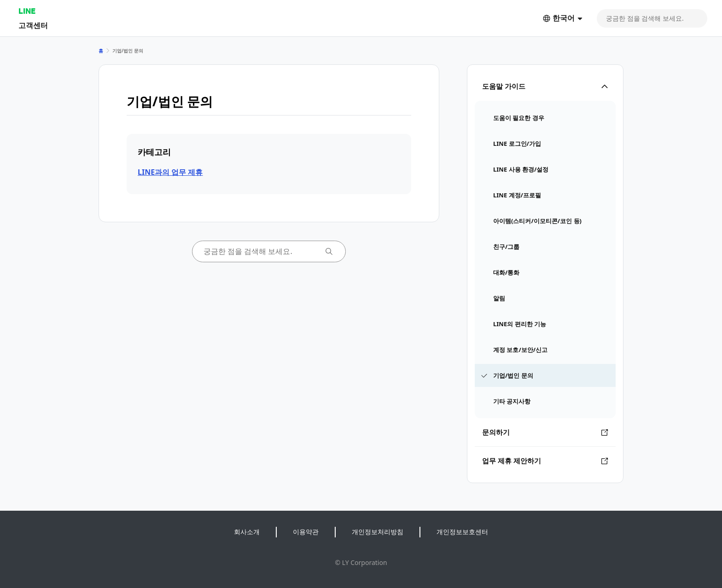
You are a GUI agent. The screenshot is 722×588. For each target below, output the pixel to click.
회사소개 (247, 532)
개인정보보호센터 (462, 532)
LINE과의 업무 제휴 (170, 172)
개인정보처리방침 (378, 532)
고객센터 (33, 25)
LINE (27, 11)
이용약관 (306, 532)
